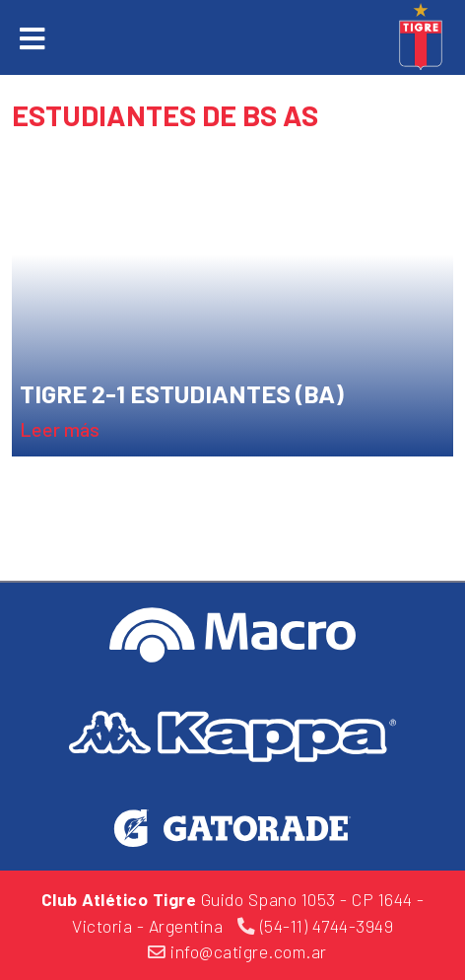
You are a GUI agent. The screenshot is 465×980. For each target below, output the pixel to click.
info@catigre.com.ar (237, 951)
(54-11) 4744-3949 (316, 926)
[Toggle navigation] (32, 38)
